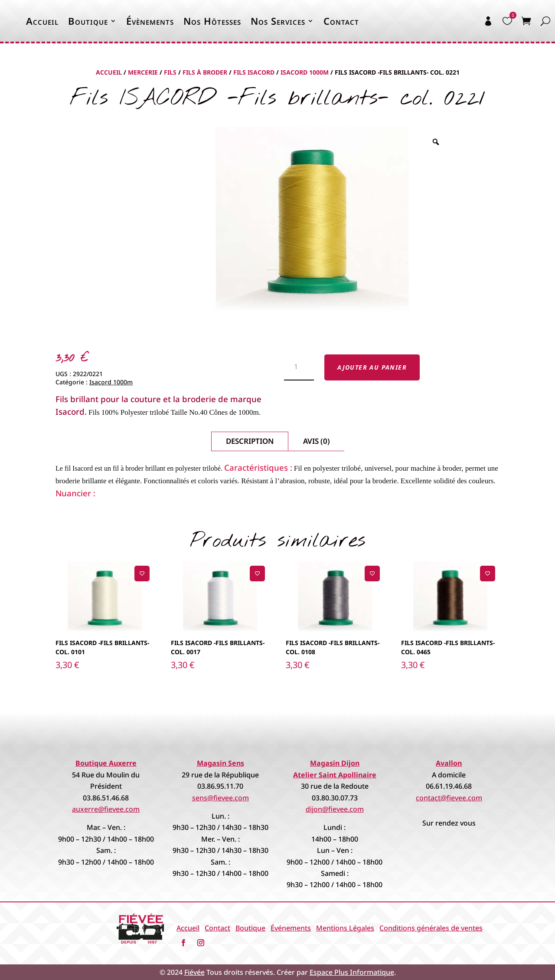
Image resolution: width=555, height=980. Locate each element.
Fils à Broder (205, 72)
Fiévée (194, 972)
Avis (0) (317, 441)
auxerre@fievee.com (106, 809)
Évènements (150, 21)
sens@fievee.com (220, 798)
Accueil (42, 21)
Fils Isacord (254, 72)
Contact (341, 21)
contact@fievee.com (449, 798)
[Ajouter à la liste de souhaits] (142, 573)
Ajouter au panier (372, 367)
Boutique (88, 21)
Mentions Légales (345, 928)
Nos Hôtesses (212, 21)
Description (250, 441)
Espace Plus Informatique (352, 972)
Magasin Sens (220, 763)
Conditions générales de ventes (431, 928)
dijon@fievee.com (335, 809)
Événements (291, 928)
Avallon (449, 763)
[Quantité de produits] (299, 367)
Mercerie (143, 72)
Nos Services (278, 21)
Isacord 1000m (305, 72)
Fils (170, 72)
